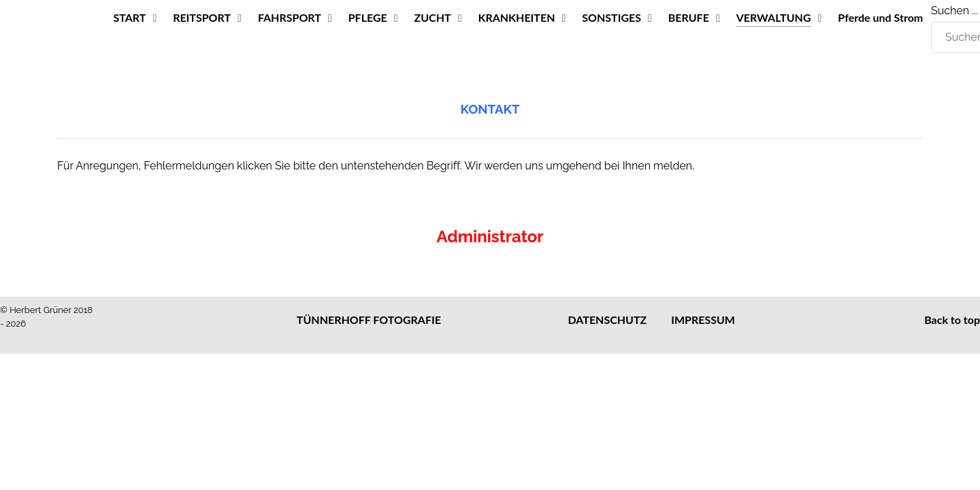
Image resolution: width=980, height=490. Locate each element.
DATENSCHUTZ (608, 320)
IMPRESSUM (703, 320)
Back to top (952, 320)
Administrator (490, 236)
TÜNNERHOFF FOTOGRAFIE (369, 320)
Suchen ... (954, 11)
